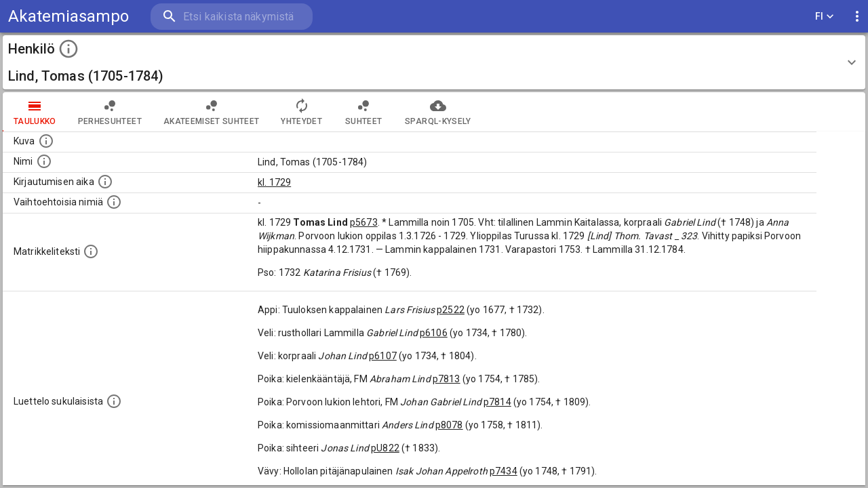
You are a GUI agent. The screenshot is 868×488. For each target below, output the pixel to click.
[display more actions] (857, 17)
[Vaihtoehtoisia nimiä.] (114, 202)
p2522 (451, 310)
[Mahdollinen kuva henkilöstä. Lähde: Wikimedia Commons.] (46, 141)
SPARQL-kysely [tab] (438, 112)
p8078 (449, 425)
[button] (434, 62)
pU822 (385, 448)
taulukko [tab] (35, 112)
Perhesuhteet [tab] (110, 112)
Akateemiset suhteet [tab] (212, 112)
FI (825, 17)
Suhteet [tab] (363, 112)
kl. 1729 (274, 182)
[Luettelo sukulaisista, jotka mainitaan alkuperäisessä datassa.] (114, 401)
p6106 (434, 333)
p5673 (364, 222)
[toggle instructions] (68, 49)
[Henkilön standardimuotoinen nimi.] (44, 161)
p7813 (447, 379)
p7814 (497, 402)
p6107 (383, 356)
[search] (231, 17)
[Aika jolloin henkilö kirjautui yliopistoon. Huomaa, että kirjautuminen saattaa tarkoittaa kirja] (105, 182)
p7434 (504, 471)
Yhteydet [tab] (301, 112)
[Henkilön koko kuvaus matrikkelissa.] (91, 251)
